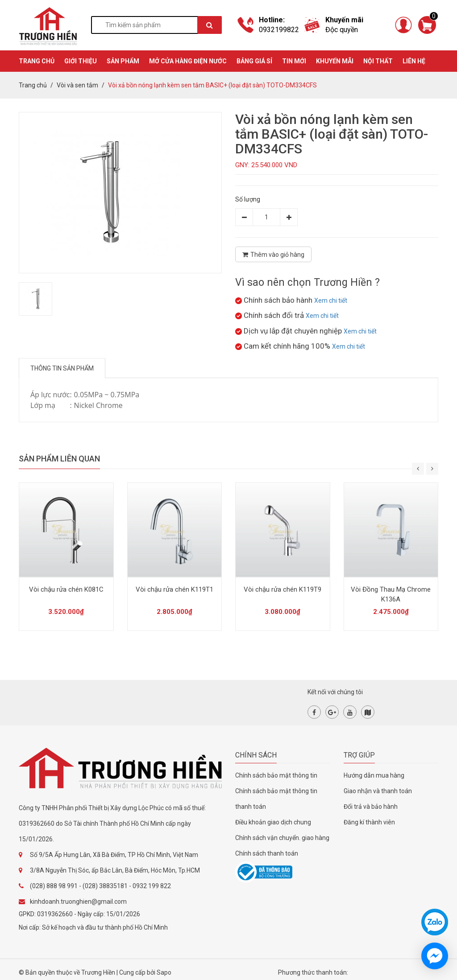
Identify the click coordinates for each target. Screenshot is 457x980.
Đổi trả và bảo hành (371, 807)
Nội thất (378, 61)
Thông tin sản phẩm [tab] (62, 368)
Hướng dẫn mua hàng (374, 775)
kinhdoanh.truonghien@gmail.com (78, 902)
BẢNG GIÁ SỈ (254, 61)
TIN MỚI (294, 61)
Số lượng (248, 199)
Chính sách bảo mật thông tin (276, 775)
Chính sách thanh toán (267, 853)
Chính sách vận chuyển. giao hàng (282, 838)
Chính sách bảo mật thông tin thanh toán (276, 799)
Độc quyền (342, 30)
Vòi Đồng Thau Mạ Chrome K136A (391, 594)
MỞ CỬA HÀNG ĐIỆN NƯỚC (188, 61)
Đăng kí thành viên (369, 822)
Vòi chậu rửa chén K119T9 (283, 589)
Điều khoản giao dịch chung (273, 822)
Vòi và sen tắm (77, 85)
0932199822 (279, 30)
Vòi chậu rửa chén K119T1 (174, 589)
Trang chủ (33, 85)
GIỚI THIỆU (81, 61)
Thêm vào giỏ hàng (273, 255)
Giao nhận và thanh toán (378, 791)
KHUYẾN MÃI (335, 61)
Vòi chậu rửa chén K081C (66, 589)
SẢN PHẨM (123, 61)
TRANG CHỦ (37, 61)
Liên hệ (414, 61)
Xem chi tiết (331, 301)
